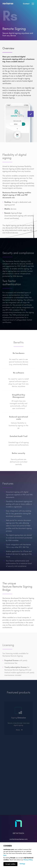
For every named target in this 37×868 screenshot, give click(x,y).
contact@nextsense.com (19, 839)
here (5, 855)
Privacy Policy (28, 860)
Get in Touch (18, 833)
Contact (26, 4)
